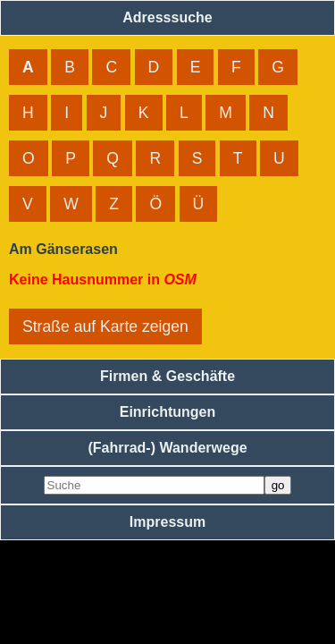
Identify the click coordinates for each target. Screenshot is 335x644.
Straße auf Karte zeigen (105, 326)
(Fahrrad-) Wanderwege (167, 448)
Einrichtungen (168, 412)
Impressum (167, 522)
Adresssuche (167, 17)
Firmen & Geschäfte (167, 376)
